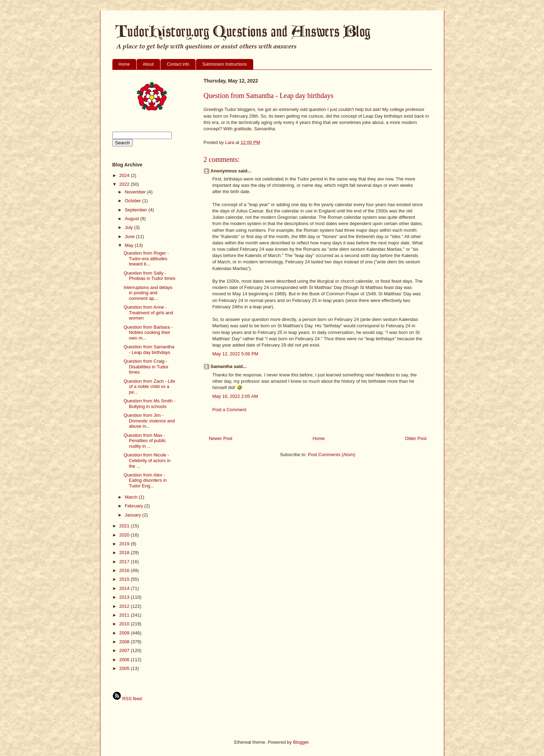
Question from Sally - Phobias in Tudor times (149, 276)
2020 (125, 535)
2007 (125, 650)
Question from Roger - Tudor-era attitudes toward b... (146, 258)
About (148, 64)
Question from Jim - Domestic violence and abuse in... (149, 421)
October (133, 201)
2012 (125, 606)
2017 (125, 562)
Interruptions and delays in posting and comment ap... (148, 293)
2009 (125, 633)
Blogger (301, 742)
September (136, 210)
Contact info (178, 64)
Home (124, 64)
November (136, 192)
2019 (125, 544)
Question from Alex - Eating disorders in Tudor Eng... (145, 480)
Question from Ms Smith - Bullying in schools (149, 404)
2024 (125, 175)
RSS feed (127, 699)
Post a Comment (230, 410)
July (129, 227)
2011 (125, 615)
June (130, 236)
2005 (125, 668)
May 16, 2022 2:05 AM (235, 396)
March (132, 497)
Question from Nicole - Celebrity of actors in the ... (147, 460)
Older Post (416, 438)
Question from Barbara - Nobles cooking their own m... (148, 333)
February (135, 506)
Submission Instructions (225, 64)
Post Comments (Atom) (332, 455)
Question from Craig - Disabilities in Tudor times (146, 367)
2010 (125, 624)
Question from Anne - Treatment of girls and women (148, 313)
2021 (125, 526)
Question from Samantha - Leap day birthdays (149, 350)
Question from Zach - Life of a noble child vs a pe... (149, 387)
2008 (125, 642)
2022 (125, 184)
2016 (125, 570)
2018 (125, 553)
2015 (125, 579)
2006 (125, 660)
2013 (125, 597)
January (133, 515)
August (132, 219)
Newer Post (221, 438)
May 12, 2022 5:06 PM (235, 354)
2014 (125, 588)
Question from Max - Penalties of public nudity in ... (145, 441)
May (130, 245)
